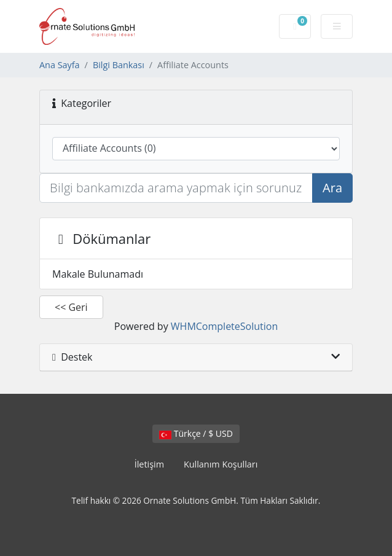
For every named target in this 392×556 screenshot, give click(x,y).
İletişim (149, 464)
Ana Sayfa (60, 65)
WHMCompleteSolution (224, 326)
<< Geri (71, 307)
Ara (332, 188)
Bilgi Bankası (119, 65)
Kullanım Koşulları (221, 464)
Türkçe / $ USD (196, 433)
